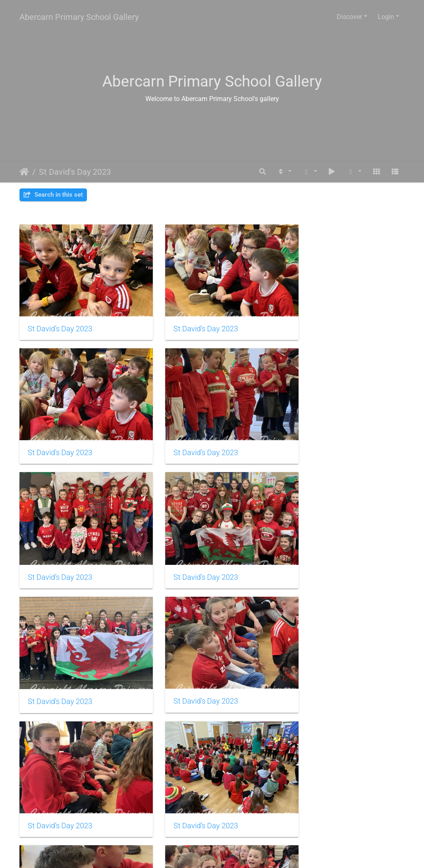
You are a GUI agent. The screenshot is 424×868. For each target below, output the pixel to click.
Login (386, 17)
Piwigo (230, 854)
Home (24, 172)
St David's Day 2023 (75, 172)
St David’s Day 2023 (60, 320)
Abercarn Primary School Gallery (79, 17)
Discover (349, 17)
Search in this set (53, 195)
